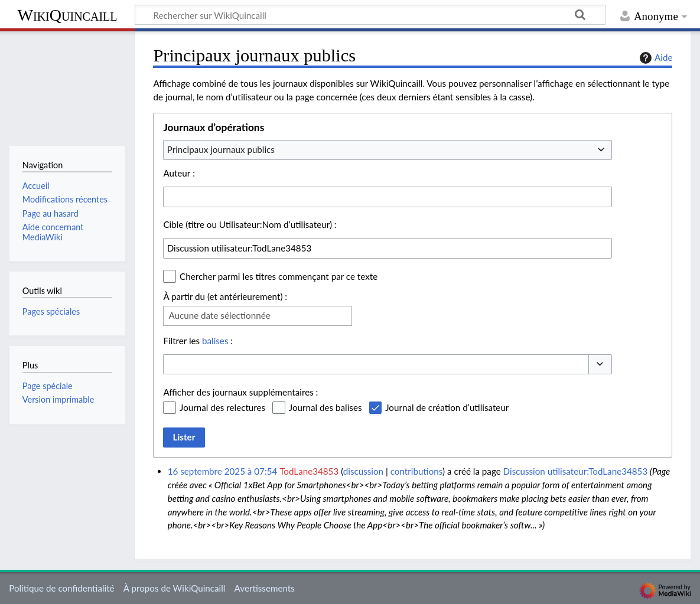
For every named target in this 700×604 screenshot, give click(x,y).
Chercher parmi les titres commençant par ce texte (279, 276)
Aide (655, 58)
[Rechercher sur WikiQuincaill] (370, 15)
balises (215, 341)
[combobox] (388, 150)
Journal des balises (325, 407)
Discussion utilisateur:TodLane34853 (576, 471)
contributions (416, 471)
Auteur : (179, 173)
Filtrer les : (198, 341)
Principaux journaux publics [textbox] (221, 149)
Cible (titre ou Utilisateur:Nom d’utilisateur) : (250, 224)
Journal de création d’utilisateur (447, 407)
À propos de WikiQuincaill (175, 588)
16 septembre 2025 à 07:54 (223, 471)
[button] (600, 365)
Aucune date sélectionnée (219, 315)
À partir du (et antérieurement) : (225, 296)
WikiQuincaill (67, 15)
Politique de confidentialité (61, 588)
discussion (363, 471)
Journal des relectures (222, 407)
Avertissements (265, 588)
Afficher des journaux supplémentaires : (240, 392)
